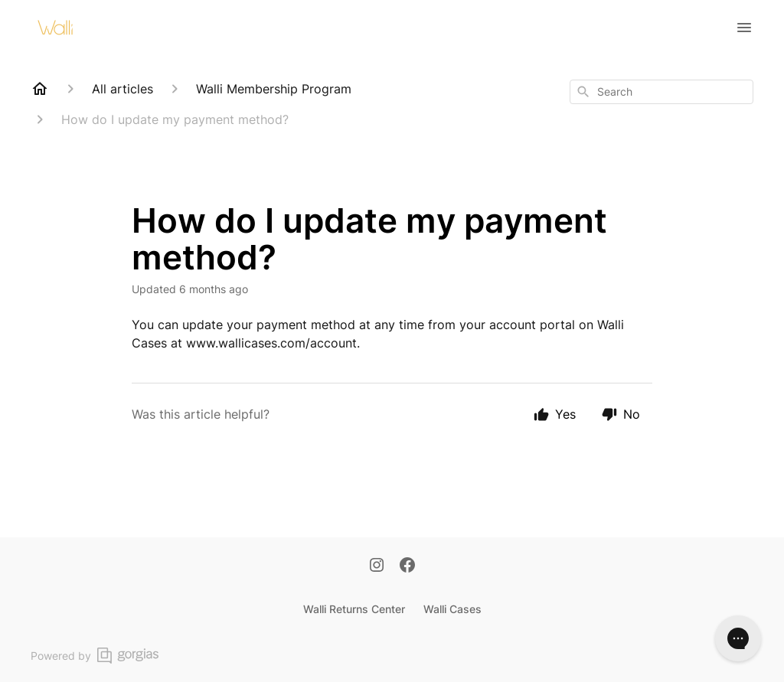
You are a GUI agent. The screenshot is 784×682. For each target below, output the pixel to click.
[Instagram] (377, 566)
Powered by (95, 656)
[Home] (40, 89)
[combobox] (661, 92)
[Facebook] (407, 566)
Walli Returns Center (354, 609)
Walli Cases (452, 609)
